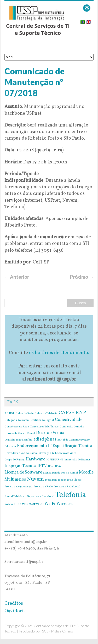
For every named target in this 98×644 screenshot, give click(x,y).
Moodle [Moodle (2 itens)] (86, 472)
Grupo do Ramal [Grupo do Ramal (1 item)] (15, 460)
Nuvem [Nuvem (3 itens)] (35, 479)
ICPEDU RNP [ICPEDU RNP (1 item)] (55, 460)
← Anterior (17, 277)
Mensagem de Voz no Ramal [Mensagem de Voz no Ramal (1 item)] (60, 473)
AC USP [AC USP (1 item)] (9, 414)
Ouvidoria (15, 611)
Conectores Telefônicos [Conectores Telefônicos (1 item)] (44, 427)
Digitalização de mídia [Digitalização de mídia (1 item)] (18, 440)
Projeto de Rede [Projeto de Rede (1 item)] (43, 487)
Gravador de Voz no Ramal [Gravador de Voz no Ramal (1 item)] (21, 453)
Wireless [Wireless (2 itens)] (65, 504)
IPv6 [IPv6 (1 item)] (58, 466)
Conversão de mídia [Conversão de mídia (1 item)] (72, 427)
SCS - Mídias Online (57, 631)
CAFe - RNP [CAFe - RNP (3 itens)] (72, 413)
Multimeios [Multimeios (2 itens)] (15, 480)
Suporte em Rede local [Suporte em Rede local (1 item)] (41, 497)
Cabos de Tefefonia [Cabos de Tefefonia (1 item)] (46, 414)
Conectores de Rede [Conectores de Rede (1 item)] (17, 427)
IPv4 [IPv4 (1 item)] (51, 466)
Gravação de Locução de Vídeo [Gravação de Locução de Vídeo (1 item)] (57, 453)
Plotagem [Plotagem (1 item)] (51, 480)
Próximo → (82, 277)
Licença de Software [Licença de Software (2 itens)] (23, 472)
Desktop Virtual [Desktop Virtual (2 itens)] (51, 433)
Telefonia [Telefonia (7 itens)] (71, 495)
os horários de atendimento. (59, 353)
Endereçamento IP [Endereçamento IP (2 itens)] (34, 446)
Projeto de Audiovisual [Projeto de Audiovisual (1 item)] (18, 487)
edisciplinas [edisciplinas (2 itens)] (45, 439)
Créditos (14, 604)
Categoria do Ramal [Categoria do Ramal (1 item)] (17, 420)
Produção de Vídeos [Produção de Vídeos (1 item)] (70, 480)
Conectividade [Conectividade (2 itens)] (69, 420)
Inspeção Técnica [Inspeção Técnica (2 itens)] (20, 466)
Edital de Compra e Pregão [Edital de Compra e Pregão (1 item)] (73, 440)
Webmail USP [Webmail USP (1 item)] (13, 504)
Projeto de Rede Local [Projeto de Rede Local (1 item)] (67, 487)
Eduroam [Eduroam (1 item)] (10, 447)
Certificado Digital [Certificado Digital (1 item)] (42, 420)
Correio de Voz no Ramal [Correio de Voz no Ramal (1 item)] (20, 433)
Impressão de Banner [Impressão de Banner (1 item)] (77, 460)
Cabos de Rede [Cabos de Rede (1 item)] (24, 414)
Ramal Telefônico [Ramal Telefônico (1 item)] (15, 497)
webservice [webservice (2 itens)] (33, 504)
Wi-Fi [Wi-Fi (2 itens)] (50, 504)
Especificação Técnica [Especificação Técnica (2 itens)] (72, 446)
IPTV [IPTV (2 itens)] (42, 466)
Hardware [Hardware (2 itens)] (35, 459)
